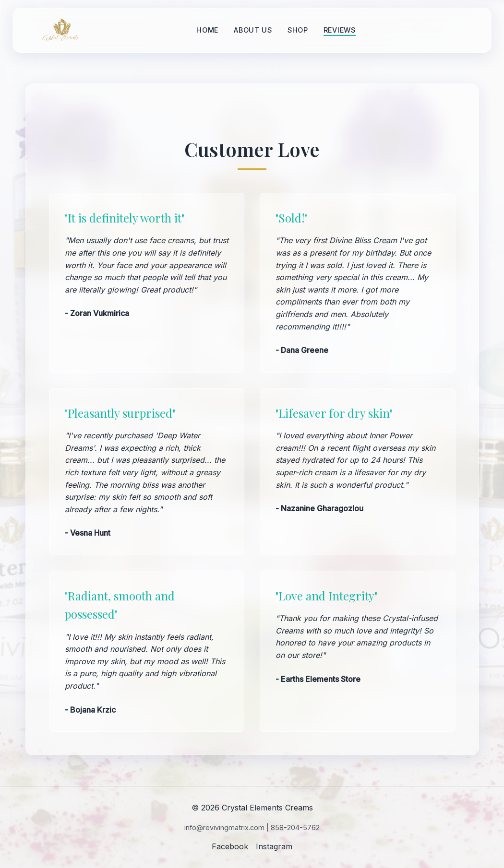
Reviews (340, 30)
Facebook (230, 846)
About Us (253, 30)
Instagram (274, 846)
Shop (298, 30)
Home (207, 30)
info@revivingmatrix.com (224, 827)
